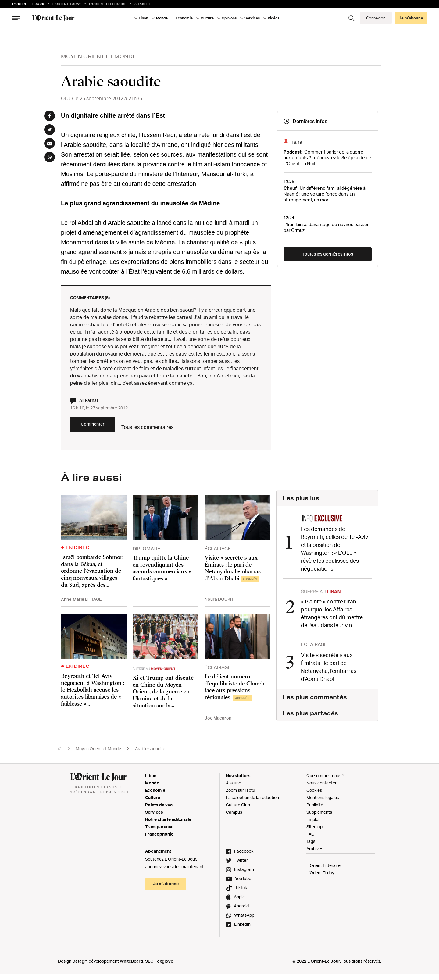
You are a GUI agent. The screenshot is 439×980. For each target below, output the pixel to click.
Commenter (107, 431)
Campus (234, 818)
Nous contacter (321, 789)
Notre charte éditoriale (168, 826)
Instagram (244, 876)
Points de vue (159, 811)
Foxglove (164, 967)
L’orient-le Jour (28, 4)
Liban (143, 18)
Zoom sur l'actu (241, 796)
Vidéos (273, 18)
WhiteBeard (132, 967)
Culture (207, 18)
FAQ (311, 840)
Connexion (376, 18)
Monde (162, 18)
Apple (239, 903)
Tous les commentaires (180, 430)
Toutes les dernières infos (328, 254)
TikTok (241, 894)
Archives (315, 855)
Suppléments (319, 818)
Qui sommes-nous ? (325, 782)
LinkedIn (242, 930)
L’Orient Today (320, 879)
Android (241, 912)
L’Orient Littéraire (323, 872)
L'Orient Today (67, 4)
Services (252, 18)
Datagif (80, 967)
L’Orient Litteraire (108, 4)
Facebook (244, 857)
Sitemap (314, 833)
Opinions (229, 18)
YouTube (243, 885)
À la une (234, 789)
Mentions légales (323, 804)
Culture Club (238, 811)
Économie (184, 18)
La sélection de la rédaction (252, 804)
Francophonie (159, 840)
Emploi (313, 826)
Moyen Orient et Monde (99, 56)
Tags (311, 848)
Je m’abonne (411, 18)
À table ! (143, 4)
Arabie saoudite (150, 755)
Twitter (241, 867)
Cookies (314, 796)
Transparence (159, 833)
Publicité (315, 811)
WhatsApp (244, 921)
